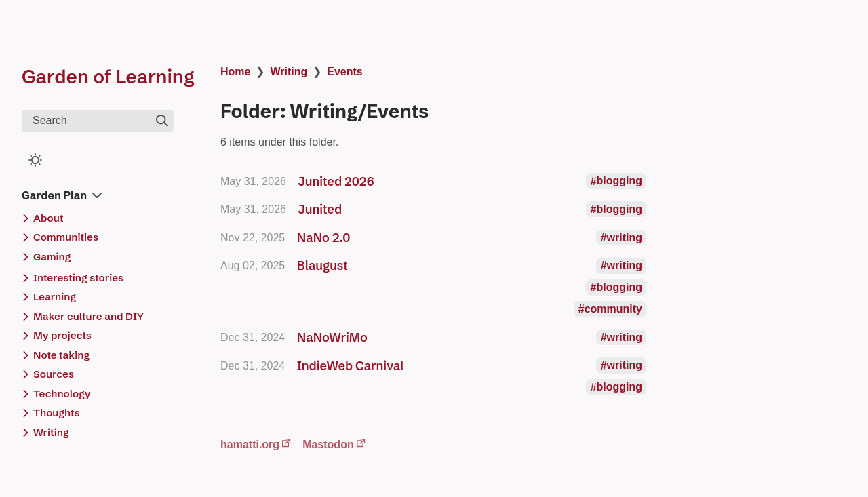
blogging (619, 181)
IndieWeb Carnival (351, 366)
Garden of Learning (108, 77)
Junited (320, 209)
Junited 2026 (336, 181)
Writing (289, 72)
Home (235, 72)
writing (625, 238)
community (613, 309)
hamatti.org (250, 444)
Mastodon (328, 444)
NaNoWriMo (332, 337)
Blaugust (322, 265)
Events (344, 72)
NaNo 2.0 (324, 238)
